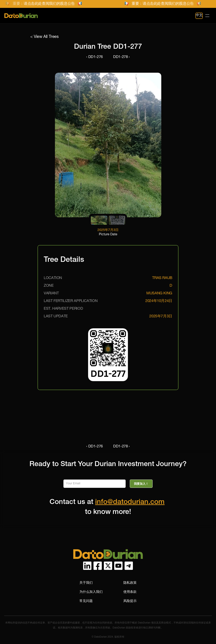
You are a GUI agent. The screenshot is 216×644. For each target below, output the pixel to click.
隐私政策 (130, 583)
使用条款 (130, 592)
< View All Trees (44, 37)
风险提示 (130, 601)
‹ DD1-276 (95, 57)
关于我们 (86, 583)
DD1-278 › (121, 57)
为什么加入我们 (91, 592)
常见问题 (86, 601)
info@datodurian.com (130, 503)
